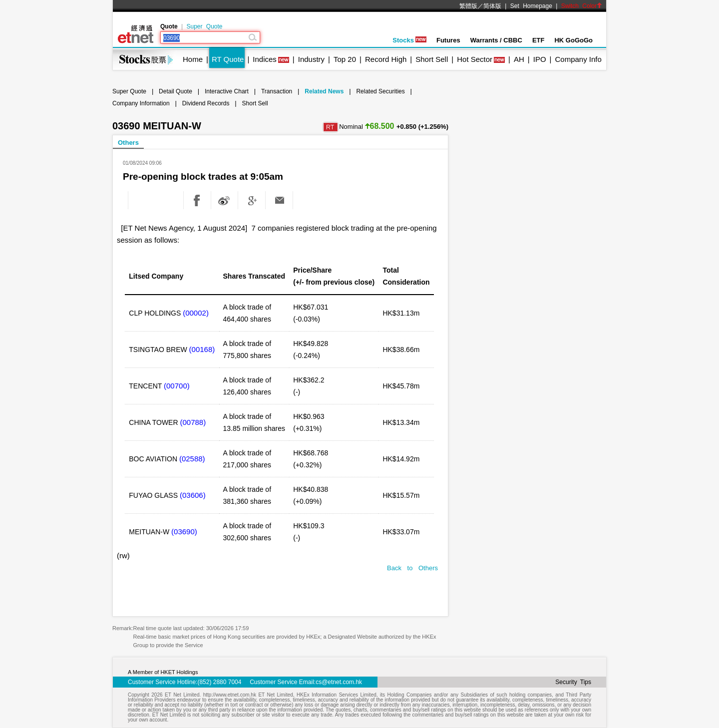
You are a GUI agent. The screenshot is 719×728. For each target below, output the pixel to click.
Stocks (409, 40)
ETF (539, 40)
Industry (311, 59)
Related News (324, 91)
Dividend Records (206, 103)
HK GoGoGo (573, 40)
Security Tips (573, 682)
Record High (386, 59)
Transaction (277, 91)
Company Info (578, 59)
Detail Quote (176, 91)
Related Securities (380, 91)
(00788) (193, 422)
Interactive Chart (227, 91)
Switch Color (582, 6)
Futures (448, 40)
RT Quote (228, 59)
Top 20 (345, 59)
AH (519, 59)
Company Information (141, 103)
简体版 (492, 6)
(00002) (196, 313)
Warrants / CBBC (496, 40)
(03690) (184, 532)
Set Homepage (531, 6)
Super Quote (204, 26)
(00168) (202, 349)
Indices (265, 59)
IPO (540, 59)
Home (193, 59)
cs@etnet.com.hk (339, 682)
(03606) (193, 495)
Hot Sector (475, 59)
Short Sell (432, 59)
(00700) (177, 386)
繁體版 (468, 6)
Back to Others (412, 568)
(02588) (192, 459)
